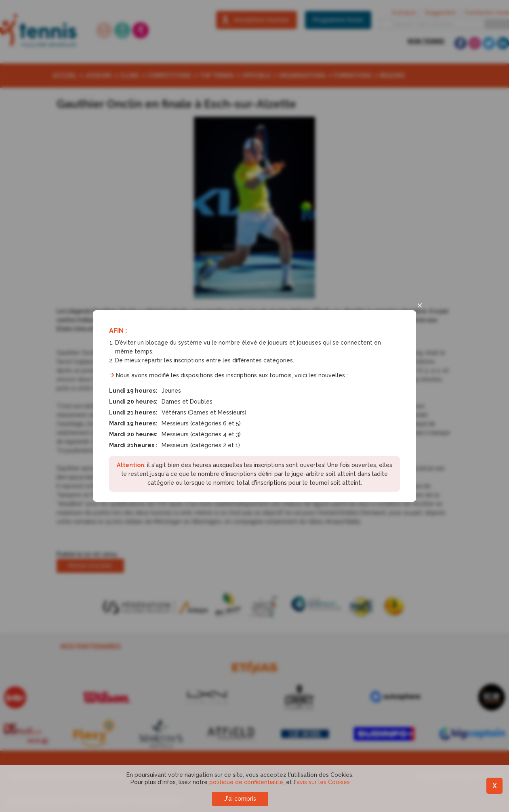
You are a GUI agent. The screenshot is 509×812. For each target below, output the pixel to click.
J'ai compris (240, 799)
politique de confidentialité (246, 782)
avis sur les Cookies (323, 782)
